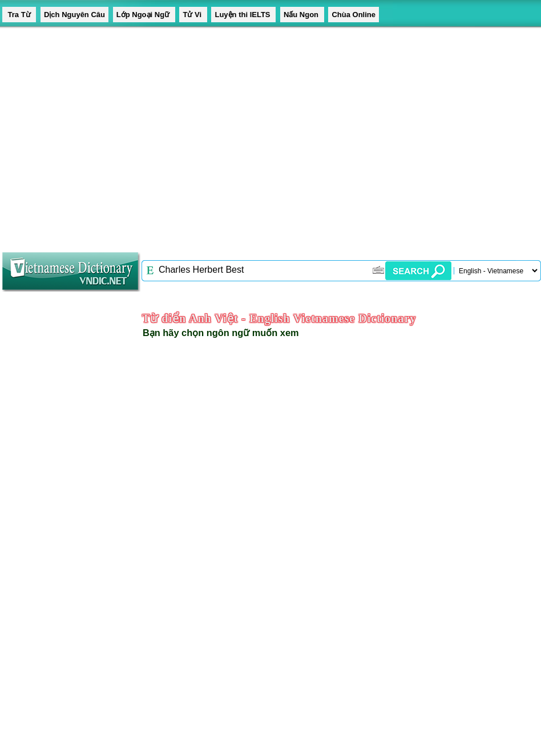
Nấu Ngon (302, 15)
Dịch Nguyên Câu (74, 15)
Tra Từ (19, 15)
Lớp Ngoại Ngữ (144, 15)
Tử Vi (193, 15)
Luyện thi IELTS (243, 15)
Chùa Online (354, 15)
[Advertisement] (107, 136)
